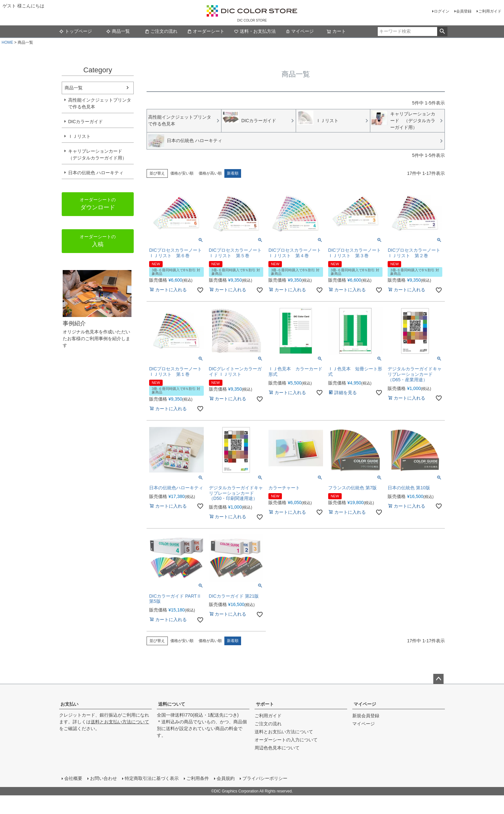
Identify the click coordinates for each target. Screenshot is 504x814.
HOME (7, 42)
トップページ (80, 31)
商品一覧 (118, 31)
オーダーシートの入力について (286, 740)
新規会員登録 (366, 716)
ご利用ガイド (490, 11)
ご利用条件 (198, 778)
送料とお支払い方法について (120, 722)
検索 (442, 32)
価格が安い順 (182, 173)
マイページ (300, 31)
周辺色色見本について (277, 748)
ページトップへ (438, 679)
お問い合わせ (104, 778)
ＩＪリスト (79, 136)
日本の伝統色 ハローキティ (96, 173)
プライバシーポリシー (265, 778)
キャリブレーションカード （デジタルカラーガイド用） (97, 154)
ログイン (442, 11)
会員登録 (464, 11)
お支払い (69, 704)
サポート (265, 704)
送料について (172, 704)
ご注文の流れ (163, 31)
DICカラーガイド (85, 122)
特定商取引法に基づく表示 (152, 778)
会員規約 (226, 778)
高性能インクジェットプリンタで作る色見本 (100, 103)
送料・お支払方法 (257, 31)
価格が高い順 (210, 173)
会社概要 (73, 778)
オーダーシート (208, 31)
